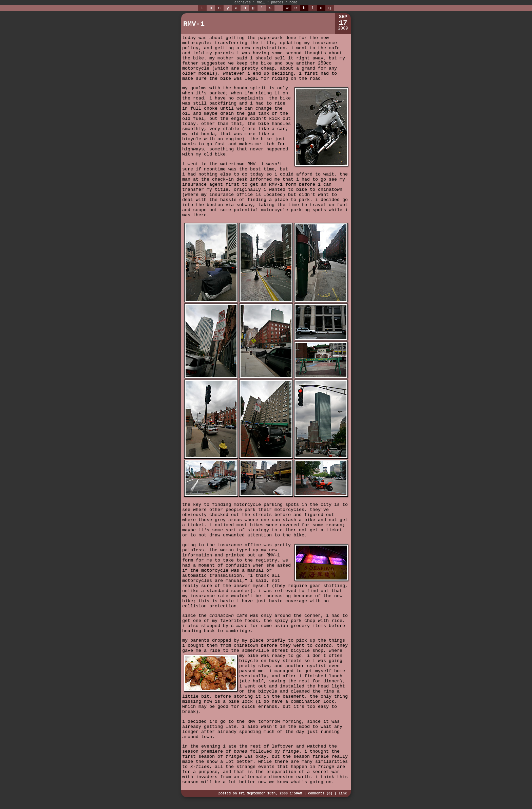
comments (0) (320, 794)
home (293, 3)
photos (277, 3)
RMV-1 (194, 24)
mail (261, 3)
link (343, 794)
